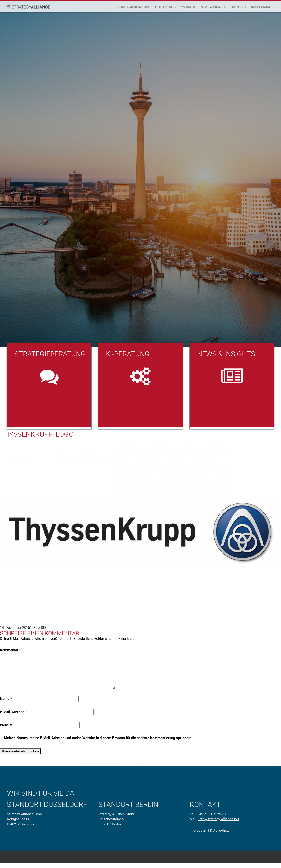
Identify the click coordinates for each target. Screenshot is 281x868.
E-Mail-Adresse (13, 712)
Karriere (188, 7)
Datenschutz (220, 831)
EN (277, 7)
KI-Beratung (166, 7)
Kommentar (10, 650)
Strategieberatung (134, 7)
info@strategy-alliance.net (219, 819)
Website (6, 725)
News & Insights (214, 7)
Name (6, 699)
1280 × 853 (38, 628)
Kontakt (239, 7)
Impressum (261, 7)
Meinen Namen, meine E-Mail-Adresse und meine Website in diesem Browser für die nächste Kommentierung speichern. (98, 738)
